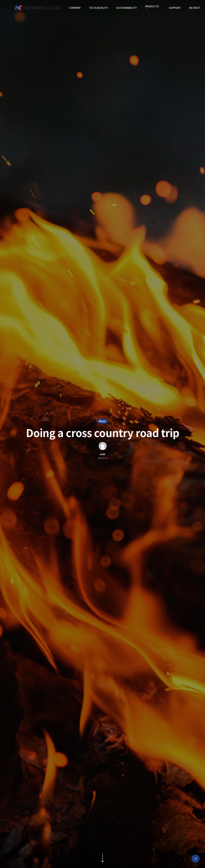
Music (102, 421)
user (102, 454)
